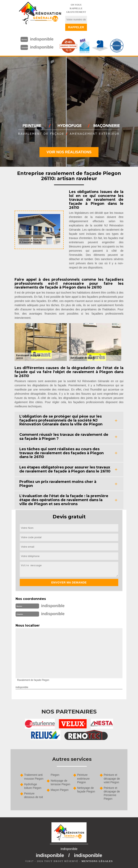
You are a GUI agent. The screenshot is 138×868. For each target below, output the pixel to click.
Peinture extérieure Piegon (83, 778)
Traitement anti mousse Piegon (34, 777)
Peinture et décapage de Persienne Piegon (112, 793)
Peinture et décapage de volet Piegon (112, 778)
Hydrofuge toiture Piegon (33, 786)
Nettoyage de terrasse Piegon (60, 782)
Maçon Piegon (60, 790)
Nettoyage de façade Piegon (86, 790)
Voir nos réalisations (69, 152)
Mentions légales (97, 861)
